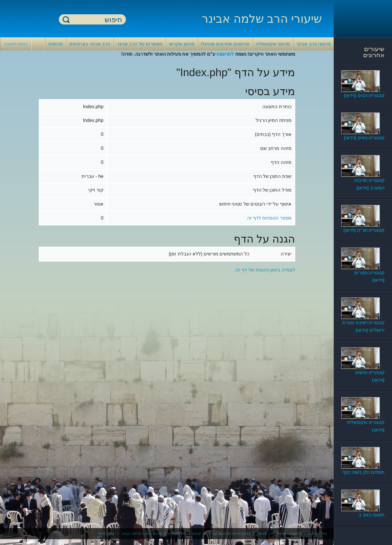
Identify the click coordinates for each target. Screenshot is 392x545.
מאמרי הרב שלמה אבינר (141, 533)
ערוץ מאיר (106, 533)
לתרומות (225, 54)
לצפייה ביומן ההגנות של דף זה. (265, 270)
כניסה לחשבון (16, 44)
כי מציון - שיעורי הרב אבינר (280, 533)
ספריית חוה (317, 533)
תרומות (56, 44)
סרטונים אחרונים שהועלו (225, 44)
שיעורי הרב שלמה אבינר (262, 19)
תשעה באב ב (371, 515)
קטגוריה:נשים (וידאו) (364, 138)
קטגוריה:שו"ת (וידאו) (364, 230)
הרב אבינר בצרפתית (90, 44)
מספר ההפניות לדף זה (269, 218)
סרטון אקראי (181, 44)
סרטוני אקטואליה (273, 44)
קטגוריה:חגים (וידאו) (364, 95)
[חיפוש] (96, 20)
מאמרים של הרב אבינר (139, 44)
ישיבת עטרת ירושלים (185, 533)
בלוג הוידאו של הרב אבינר (229, 533)
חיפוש (66, 19)
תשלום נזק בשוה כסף (363, 472)
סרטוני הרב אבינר (313, 44)
